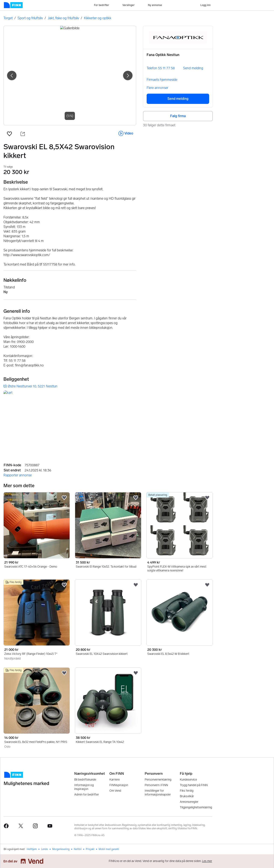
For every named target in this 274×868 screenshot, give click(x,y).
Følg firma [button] (178, 116)
